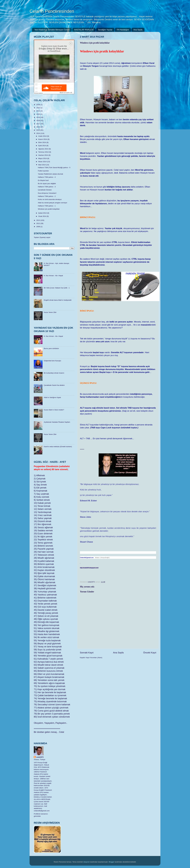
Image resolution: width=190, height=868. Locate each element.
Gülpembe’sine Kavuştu (52, 361)
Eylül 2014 (42, 146)
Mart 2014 (42, 165)
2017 (38, 124)
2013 (38, 220)
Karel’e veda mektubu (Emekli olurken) (58, 447)
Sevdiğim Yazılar (105, 30)
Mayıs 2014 (43, 158)
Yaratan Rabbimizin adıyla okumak (51, 174)
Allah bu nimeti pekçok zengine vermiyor (53, 203)
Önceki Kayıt (150, 653)
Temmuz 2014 (44, 152)
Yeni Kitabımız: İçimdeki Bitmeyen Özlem (52, 30)
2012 (38, 223)
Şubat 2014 (43, 213)
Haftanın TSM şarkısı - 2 (47, 196)
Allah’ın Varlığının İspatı (52, 397)
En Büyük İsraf (43, 180)
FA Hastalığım (123, 30)
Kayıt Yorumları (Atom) (94, 658)
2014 (38, 133)
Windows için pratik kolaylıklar (49, 209)
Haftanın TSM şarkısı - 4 (47, 177)
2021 (38, 111)
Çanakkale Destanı (45, 190)
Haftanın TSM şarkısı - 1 (47, 206)
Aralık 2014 (43, 136)
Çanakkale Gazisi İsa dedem (54, 385)
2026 (38, 105)
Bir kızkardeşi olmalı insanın (54, 373)
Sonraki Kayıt (87, 653)
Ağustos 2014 (44, 149)
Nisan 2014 (43, 162)
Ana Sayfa (138, 30)
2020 (38, 114)
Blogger (112, 862)
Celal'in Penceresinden (52, 11)
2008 (38, 227)
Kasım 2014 (43, 139)
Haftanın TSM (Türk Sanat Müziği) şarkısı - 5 (54, 168)
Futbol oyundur (43, 171)
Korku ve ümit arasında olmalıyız (50, 199)
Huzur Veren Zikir (50, 312)
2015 (38, 130)
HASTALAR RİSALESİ (84, 30)
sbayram (87, 862)
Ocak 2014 (42, 216)
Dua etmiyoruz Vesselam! (47, 193)
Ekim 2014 (42, 142)
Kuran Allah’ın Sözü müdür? (54, 410)
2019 (38, 117)
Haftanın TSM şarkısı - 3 (47, 187)
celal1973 (40, 757)
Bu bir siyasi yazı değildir (47, 184)
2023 (38, 108)
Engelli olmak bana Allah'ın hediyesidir (58, 300)
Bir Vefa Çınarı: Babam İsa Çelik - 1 (57, 288)
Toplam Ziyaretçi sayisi (42, 237)
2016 (38, 127)
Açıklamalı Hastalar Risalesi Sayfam (57, 422)
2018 (38, 120)
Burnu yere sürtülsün (51, 348)
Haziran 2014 (43, 155)
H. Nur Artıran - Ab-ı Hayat (53, 276)
